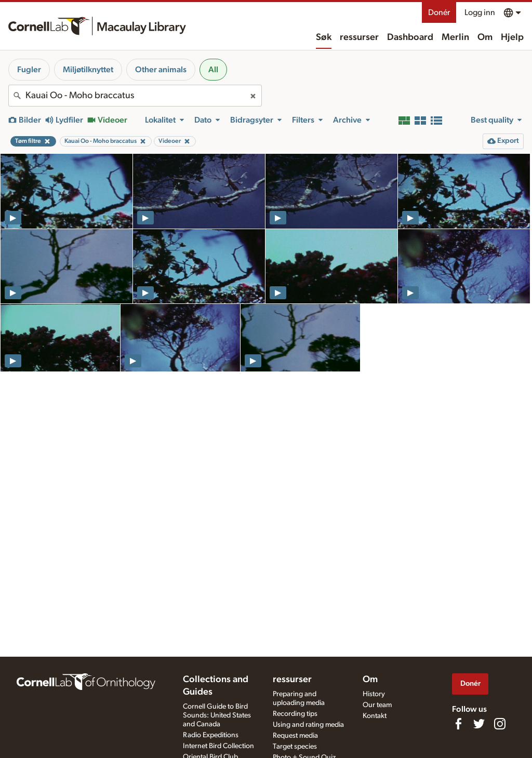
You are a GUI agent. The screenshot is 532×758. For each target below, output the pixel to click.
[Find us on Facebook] (458, 724)
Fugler (29, 70)
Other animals (161, 70)
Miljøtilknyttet (88, 70)
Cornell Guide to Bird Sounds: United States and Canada (217, 715)
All (213, 70)
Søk (324, 37)
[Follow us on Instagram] (500, 724)
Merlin (455, 37)
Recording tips (295, 714)
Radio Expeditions (211, 735)
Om (485, 37)
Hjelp (512, 37)
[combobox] (135, 96)
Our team (377, 705)
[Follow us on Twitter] (479, 724)
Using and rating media (308, 725)
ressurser (359, 37)
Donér (439, 12)
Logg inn (480, 12)
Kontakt (375, 716)
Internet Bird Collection (218, 746)
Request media (295, 736)
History (374, 694)
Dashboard (410, 37)
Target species (295, 747)
